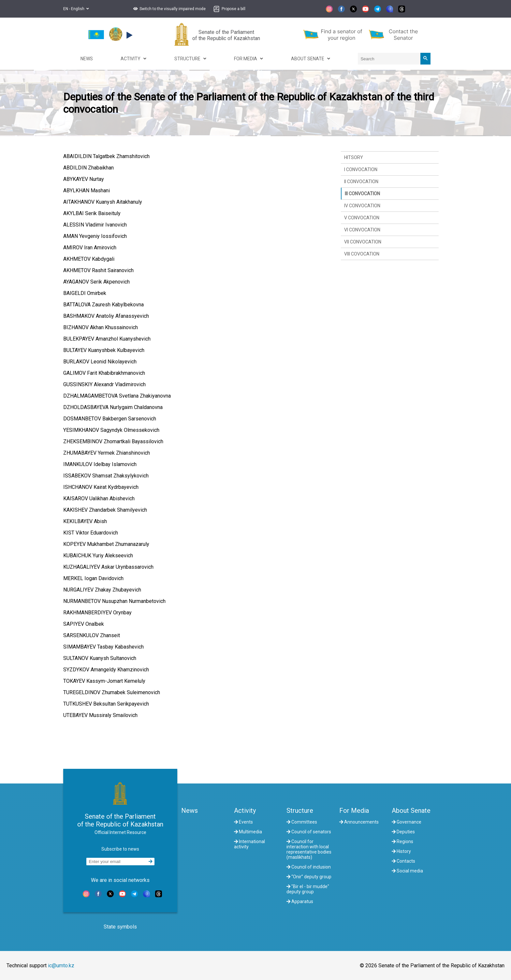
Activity (245, 811)
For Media (354, 811)
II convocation (361, 182)
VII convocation (363, 242)
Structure (300, 811)
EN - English (76, 9)
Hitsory (354, 157)
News (190, 811)
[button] (169, 9)
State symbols (120, 927)
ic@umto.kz (61, 965)
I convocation (361, 169)
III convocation (362, 194)
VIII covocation (362, 254)
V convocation (362, 218)
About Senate (411, 811)
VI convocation (362, 230)
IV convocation (362, 206)
